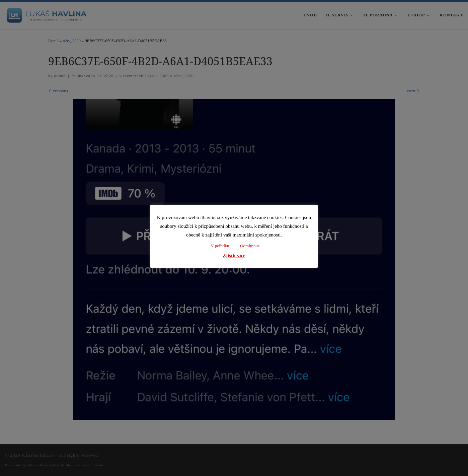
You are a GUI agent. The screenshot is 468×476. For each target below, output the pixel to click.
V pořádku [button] (220, 246)
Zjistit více (234, 256)
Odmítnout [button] (249, 246)
